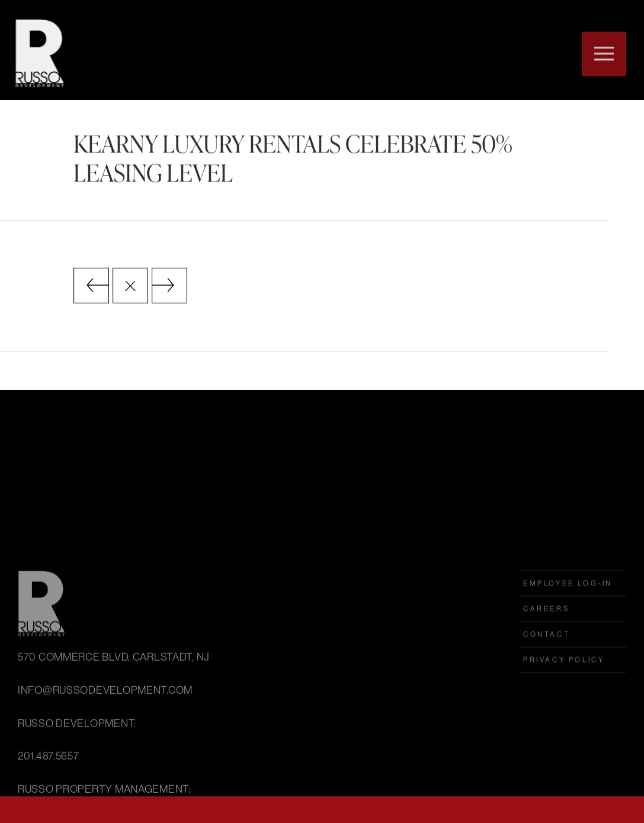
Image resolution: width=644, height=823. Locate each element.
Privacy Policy (564, 716)
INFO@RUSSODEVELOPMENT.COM (105, 747)
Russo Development (37, 54)
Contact (547, 691)
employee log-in (568, 640)
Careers (546, 665)
